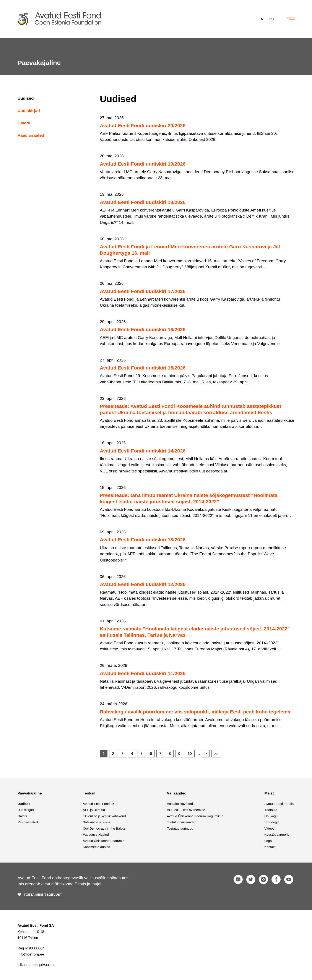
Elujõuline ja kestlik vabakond (104, 816)
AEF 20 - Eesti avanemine (186, 810)
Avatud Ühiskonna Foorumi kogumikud (195, 816)
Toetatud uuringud (180, 828)
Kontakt (270, 847)
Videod (269, 828)
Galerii (24, 123)
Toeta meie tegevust (43, 895)
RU (272, 19)
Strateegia (272, 822)
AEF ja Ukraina (94, 810)
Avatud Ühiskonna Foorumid (103, 841)
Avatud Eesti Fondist (279, 804)
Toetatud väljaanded (182, 822)
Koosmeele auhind (96, 847)
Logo (268, 841)
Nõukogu (271, 816)
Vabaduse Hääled (96, 834)
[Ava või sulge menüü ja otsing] (291, 19)
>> (216, 754)
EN (261, 19)
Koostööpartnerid (277, 834)
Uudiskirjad (29, 111)
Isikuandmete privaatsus (36, 965)
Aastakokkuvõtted (180, 804)
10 (190, 754)
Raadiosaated (31, 135)
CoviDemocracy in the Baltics (104, 828)
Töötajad (271, 810)
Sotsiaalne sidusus (97, 822)
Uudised (26, 98)
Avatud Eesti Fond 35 (98, 804)
